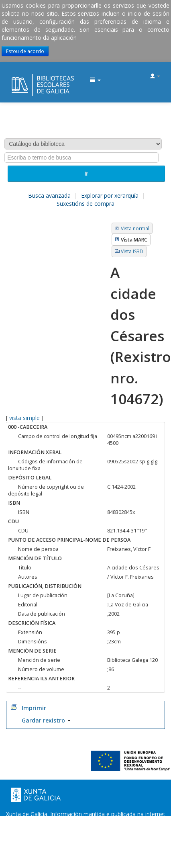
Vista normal (135, 228)
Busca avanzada (49, 196)
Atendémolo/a (86, 838)
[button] (95, 80)
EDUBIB (14, 77)
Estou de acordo (25, 51)
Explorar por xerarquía (110, 196)
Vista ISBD (132, 251)
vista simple (24, 418)
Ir (86, 174)
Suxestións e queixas (131, 830)
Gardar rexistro (46, 720)
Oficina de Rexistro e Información (54, 830)
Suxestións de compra (85, 204)
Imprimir (34, 708)
